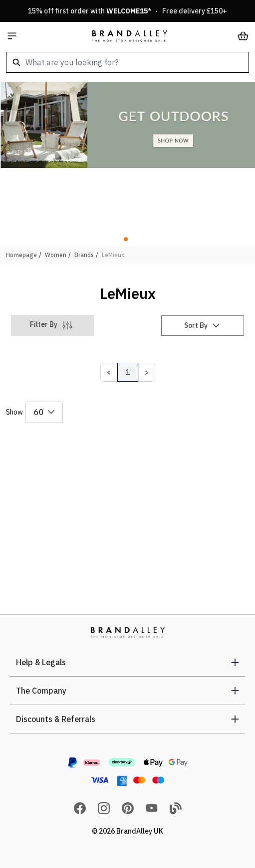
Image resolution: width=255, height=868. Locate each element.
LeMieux (113, 255)
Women (56, 255)
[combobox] (127, 62)
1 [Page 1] (128, 372)
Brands (84, 255)
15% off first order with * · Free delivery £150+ (127, 11)
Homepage (21, 255)
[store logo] (130, 36)
